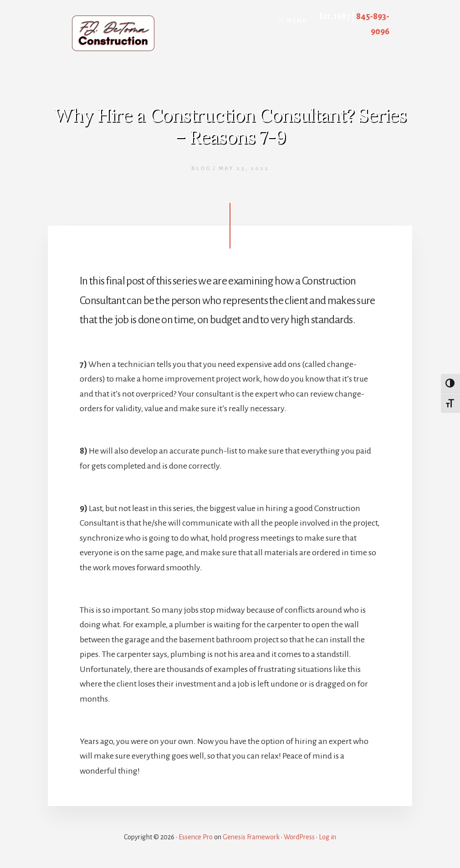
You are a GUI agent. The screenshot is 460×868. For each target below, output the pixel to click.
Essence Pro (196, 837)
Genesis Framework (251, 837)
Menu (297, 21)
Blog (201, 168)
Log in (327, 837)
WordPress (299, 837)
